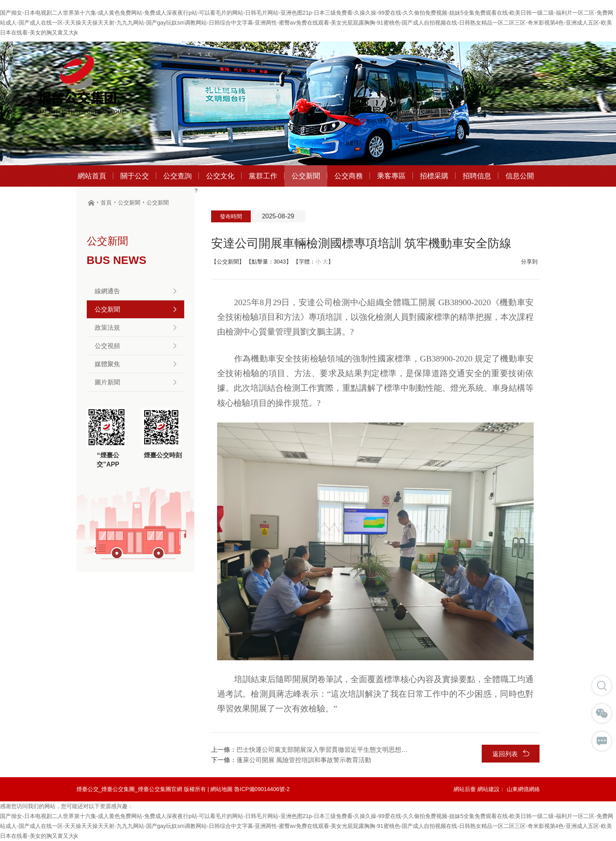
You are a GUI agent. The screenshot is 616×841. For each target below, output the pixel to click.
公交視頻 (135, 346)
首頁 (106, 203)
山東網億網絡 (523, 789)
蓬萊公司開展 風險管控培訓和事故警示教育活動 (304, 760)
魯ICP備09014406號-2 (262, 789)
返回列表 (511, 754)
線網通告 (135, 291)
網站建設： (491, 789)
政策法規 (135, 328)
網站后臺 (465, 789)
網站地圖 (221, 789)
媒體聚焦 (135, 364)
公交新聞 (129, 203)
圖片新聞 (135, 382)
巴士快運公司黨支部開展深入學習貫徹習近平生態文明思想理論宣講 (322, 750)
